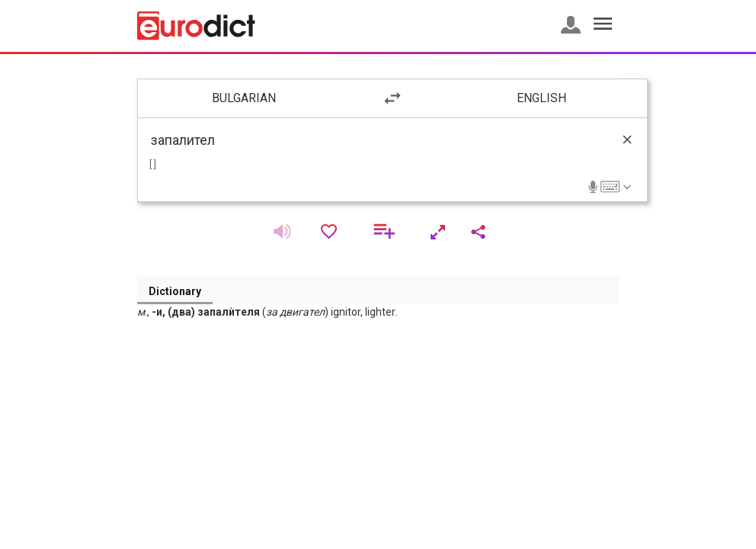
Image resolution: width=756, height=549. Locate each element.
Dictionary (175, 291)
